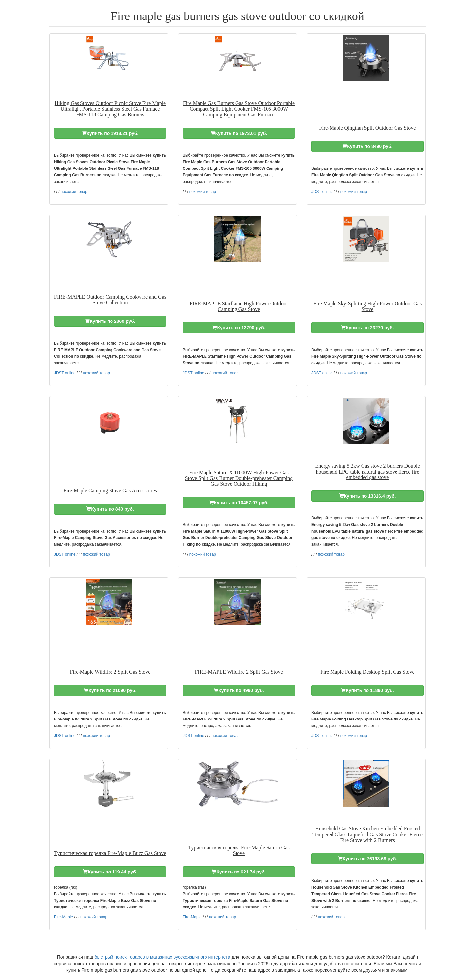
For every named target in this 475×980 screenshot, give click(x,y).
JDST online (322, 192)
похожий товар (74, 192)
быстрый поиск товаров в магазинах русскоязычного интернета (162, 957)
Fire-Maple (63, 917)
